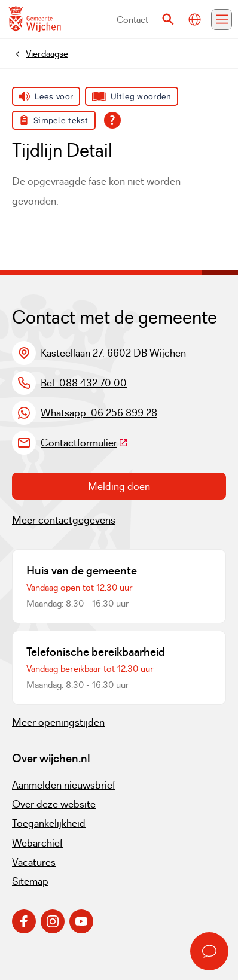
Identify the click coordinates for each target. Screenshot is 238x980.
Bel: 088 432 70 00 (84, 383)
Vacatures (34, 862)
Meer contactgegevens (64, 520)
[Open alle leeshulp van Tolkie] (112, 120)
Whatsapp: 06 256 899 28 (99, 413)
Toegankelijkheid (49, 823)
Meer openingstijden (58, 722)
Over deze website (54, 804)
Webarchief (37, 843)
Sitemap (30, 881)
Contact (132, 19)
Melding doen (119, 486)
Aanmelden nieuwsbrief (64, 785)
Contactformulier (84, 443)
